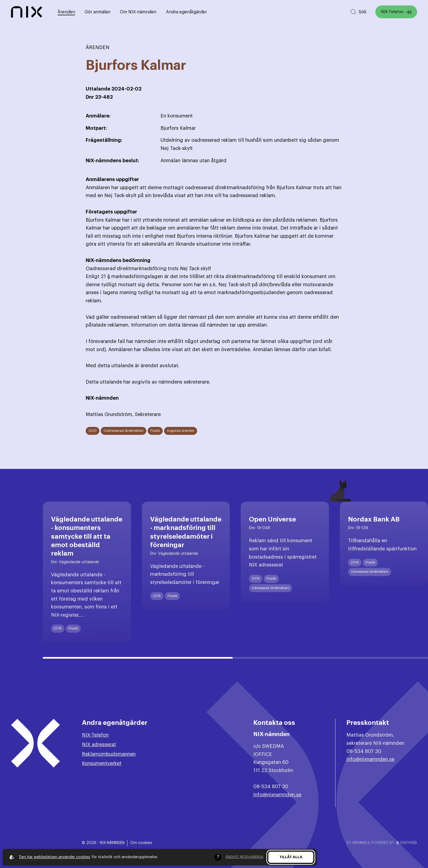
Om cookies (141, 843)
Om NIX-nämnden (138, 12)
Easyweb (407, 843)
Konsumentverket (102, 763)
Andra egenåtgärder (186, 12)
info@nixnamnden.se (277, 795)
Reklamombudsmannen (109, 754)
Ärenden (66, 12)
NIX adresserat (99, 745)
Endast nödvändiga (245, 857)
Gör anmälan (97, 12)
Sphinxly (361, 843)
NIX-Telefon (396, 12)
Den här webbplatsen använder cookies (55, 857)
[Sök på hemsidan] (358, 12)
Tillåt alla (291, 857)
